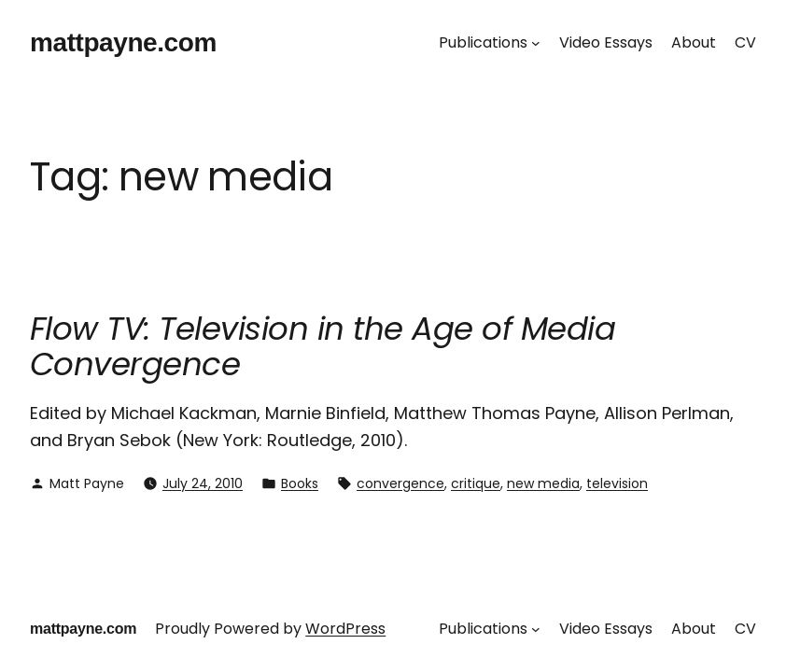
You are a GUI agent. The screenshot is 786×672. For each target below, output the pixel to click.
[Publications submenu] (536, 43)
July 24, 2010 (203, 483)
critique (476, 483)
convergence (400, 483)
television (617, 483)
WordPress (345, 629)
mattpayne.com (123, 42)
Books (300, 483)
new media (543, 483)
